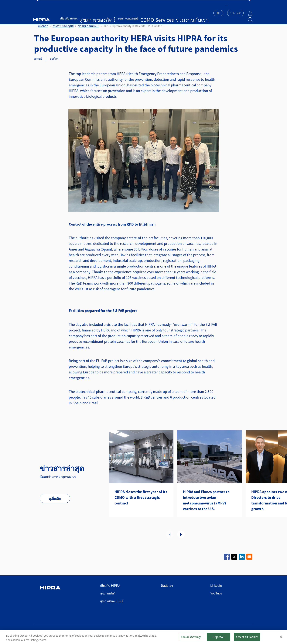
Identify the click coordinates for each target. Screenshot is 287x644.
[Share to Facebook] (227, 557)
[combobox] (209, 13)
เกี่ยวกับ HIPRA (74, 13)
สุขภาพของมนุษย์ (116, 13)
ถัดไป (181, 534)
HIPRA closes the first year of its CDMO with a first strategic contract (141, 497)
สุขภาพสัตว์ (108, 593)
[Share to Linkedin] (242, 557)
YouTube (216, 593)
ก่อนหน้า (170, 534)
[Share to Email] (249, 557)
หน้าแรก (43, 26)
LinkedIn (216, 586)
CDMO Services (137, 13)
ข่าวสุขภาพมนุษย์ (89, 26)
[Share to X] (234, 557)
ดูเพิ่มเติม (55, 499)
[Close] (281, 640)
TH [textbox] (209, 13)
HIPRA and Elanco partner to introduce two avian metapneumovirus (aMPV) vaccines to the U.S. (206, 500)
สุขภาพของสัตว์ (94, 13)
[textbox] (226, 13)
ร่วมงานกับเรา (157, 13)
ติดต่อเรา (247, 4)
